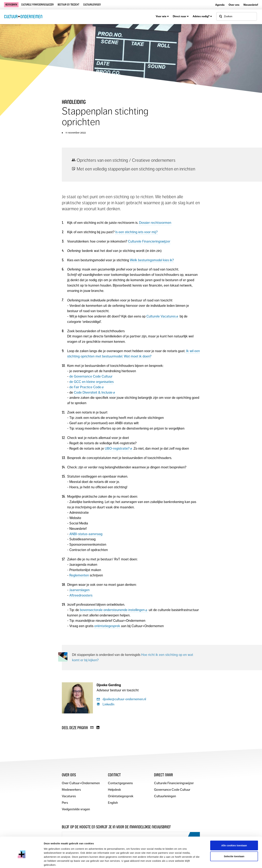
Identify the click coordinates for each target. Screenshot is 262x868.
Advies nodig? (202, 16)
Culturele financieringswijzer (37, 5)
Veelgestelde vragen (76, 809)
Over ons (234, 5)
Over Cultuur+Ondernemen (81, 783)
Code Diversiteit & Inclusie (95, 392)
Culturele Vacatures (163, 316)
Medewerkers (71, 790)
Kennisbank (11, 5)
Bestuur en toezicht (68, 5)
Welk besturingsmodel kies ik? (152, 260)
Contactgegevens (120, 783)
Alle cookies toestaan (234, 831)
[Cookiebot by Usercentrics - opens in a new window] (22, 861)
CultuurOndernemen (23, 17)
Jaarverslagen (79, 590)
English (113, 803)
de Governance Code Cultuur (91, 376)
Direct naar (181, 16)
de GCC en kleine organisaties (91, 382)
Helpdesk (114, 790)
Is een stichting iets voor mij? (136, 232)
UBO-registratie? (119, 448)
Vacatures (69, 796)
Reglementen (79, 575)
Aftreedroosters (81, 595)
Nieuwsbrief (251, 5)
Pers (65, 803)
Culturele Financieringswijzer (149, 241)
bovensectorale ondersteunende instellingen (114, 610)
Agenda (220, 5)
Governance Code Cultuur (172, 790)
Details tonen (181, 861)
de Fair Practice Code (87, 387)
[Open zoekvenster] (237, 16)
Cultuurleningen (92, 5)
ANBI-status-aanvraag (85, 534)
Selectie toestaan (234, 842)
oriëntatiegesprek (107, 626)
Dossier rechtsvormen (155, 223)
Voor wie (162, 16)
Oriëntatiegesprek (121, 796)
